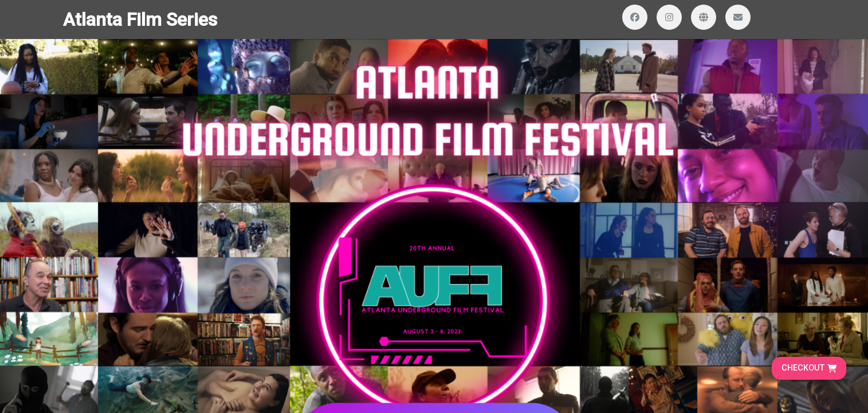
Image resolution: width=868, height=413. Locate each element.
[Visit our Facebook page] (635, 17)
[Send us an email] (738, 17)
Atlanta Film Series (140, 20)
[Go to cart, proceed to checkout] (809, 368)
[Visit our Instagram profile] (669, 17)
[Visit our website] (704, 17)
